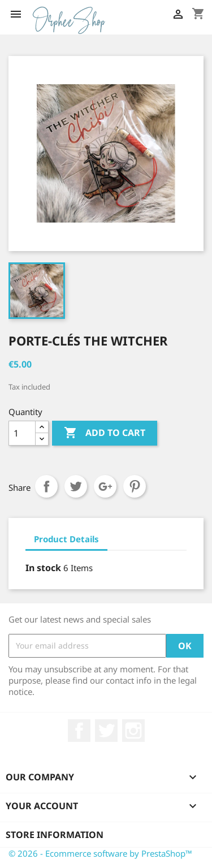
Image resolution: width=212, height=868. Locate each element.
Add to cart (105, 433)
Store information (55, 835)
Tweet (76, 486)
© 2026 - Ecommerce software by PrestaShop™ (100, 853)
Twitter (106, 731)
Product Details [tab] (66, 539)
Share (46, 486)
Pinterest (135, 486)
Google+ (105, 486)
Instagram (133, 731)
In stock (43, 568)
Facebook (79, 731)
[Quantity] (22, 433)
